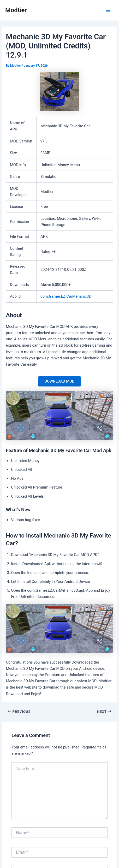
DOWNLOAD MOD (59, 381)
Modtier (16, 10)
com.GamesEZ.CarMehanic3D (66, 296)
